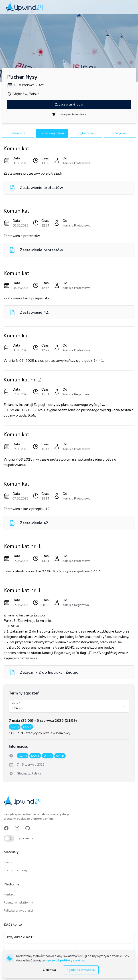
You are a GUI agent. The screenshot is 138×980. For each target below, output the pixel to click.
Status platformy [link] (15, 870)
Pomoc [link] (8, 862)
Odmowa (49, 970)
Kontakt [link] (9, 894)
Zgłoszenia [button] (86, 133)
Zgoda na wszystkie (81, 970)
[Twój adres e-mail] (69, 939)
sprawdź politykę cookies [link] (66, 960)
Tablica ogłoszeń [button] (52, 133)
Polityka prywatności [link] (18, 911)
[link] (25, 7)
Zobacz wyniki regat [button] (69, 105)
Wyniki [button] (120, 133)
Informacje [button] (18, 133)
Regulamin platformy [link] (18, 903)
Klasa (15, 703)
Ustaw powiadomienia (69, 114)
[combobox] (12, 708)
